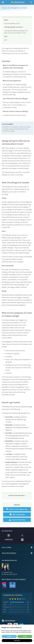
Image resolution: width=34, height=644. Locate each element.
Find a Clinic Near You (17, 509)
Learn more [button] (17, 640)
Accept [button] (25, 636)
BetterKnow (18, 2)
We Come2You (17, 514)
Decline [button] (9, 636)
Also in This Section (16, 495)
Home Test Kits (17, 520)
